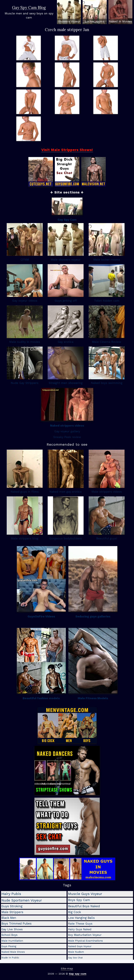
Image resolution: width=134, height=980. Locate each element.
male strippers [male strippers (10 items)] (12, 912)
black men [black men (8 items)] (9, 918)
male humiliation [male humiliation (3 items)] (12, 941)
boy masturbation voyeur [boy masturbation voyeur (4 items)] (85, 935)
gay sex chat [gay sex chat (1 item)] (75, 958)
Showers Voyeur (69, 21)
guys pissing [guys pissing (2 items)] (9, 946)
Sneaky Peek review (67, 437)
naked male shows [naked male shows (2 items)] (13, 952)
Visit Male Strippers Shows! (67, 150)
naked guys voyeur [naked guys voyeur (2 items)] (80, 946)
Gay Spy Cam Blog (29, 8)
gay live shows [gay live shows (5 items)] (12, 929)
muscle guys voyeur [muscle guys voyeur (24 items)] (85, 894)
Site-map (67, 968)
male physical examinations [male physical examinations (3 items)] (85, 941)
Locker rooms (95, 21)
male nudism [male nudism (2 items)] (76, 952)
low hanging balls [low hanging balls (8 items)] (81, 918)
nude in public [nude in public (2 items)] (10, 958)
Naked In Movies (120, 21)
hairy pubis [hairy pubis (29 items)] (11, 894)
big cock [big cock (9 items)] (75, 912)
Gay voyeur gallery (67, 431)
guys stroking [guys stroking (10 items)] (12, 906)
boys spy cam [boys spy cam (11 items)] (79, 900)
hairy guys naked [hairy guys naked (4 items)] (80, 929)
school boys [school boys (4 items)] (9, 935)
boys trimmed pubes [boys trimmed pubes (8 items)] (16, 923)
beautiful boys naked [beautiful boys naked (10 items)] (84, 906)
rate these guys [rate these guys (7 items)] (80, 923)
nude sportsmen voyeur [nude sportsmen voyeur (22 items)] (22, 900)
